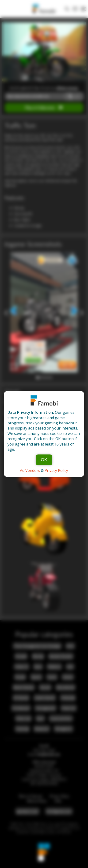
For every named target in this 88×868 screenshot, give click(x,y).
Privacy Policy (56, 470)
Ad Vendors (30, 470)
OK (44, 460)
